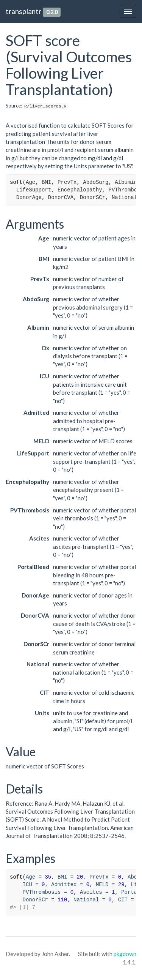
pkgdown (125, 954)
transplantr (23, 11)
